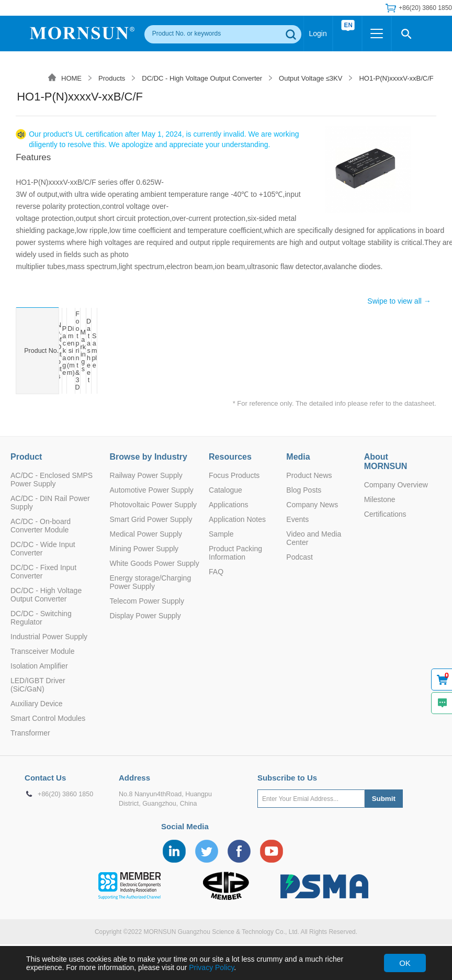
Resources (230, 457)
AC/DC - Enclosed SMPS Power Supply (52, 480)
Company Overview (396, 485)
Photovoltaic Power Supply (154, 505)
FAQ (216, 572)
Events (297, 519)
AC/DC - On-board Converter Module (41, 526)
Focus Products (234, 475)
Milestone (380, 499)
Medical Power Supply (146, 534)
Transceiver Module (42, 651)
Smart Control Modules (48, 718)
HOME (71, 78)
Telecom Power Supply (147, 601)
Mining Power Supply (144, 549)
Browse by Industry (149, 457)
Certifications (385, 514)
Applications (229, 505)
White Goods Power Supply (155, 563)
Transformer (30, 733)
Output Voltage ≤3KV (310, 78)
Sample (221, 534)
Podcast (300, 557)
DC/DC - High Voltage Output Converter (202, 78)
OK (405, 963)
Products (112, 78)
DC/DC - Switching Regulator (41, 618)
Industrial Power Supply (49, 637)
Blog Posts (304, 490)
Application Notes (237, 519)
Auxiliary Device (37, 704)
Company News (312, 505)
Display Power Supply (145, 616)
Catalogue (225, 490)
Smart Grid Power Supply (151, 519)
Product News (309, 475)
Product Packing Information (235, 553)
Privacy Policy (211, 967)
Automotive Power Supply (152, 490)
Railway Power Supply (146, 475)
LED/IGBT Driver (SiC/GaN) (38, 685)
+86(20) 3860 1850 (425, 8)
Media (298, 457)
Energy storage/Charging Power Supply (151, 582)
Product (26, 457)
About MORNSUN (386, 461)
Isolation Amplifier (39, 666)
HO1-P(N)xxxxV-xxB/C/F (396, 78)
